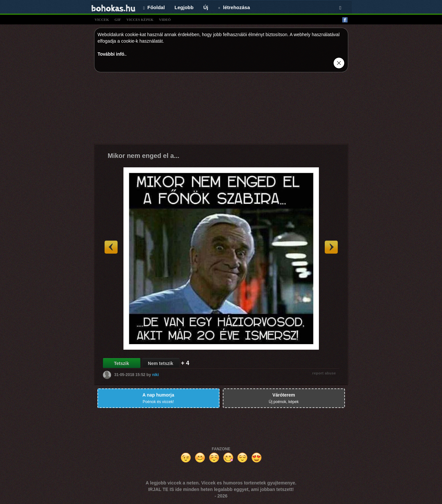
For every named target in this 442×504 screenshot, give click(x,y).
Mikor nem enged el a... (144, 156)
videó (165, 20)
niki (156, 375)
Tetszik (121, 363)
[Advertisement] (221, 110)
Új (206, 7)
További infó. (112, 54)
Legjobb (184, 7)
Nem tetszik (161, 363)
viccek (102, 20)
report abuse (324, 373)
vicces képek (140, 20)
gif (118, 20)
